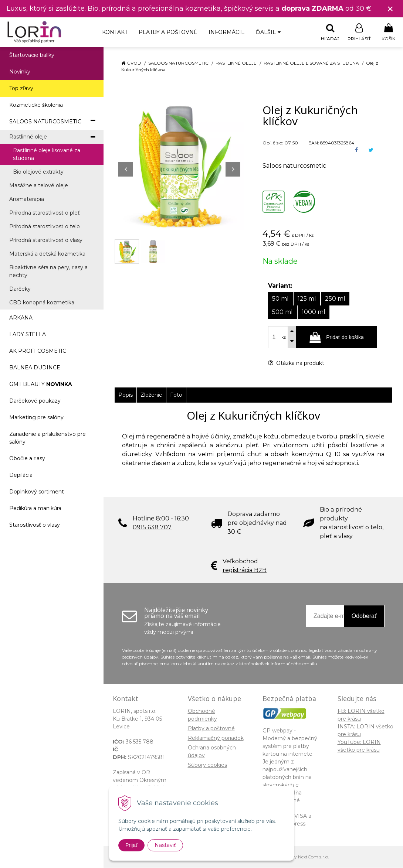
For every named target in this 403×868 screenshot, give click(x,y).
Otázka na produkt (296, 363)
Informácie (227, 32)
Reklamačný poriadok (216, 738)
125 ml (307, 299)
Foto (176, 395)
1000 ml (314, 312)
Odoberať (364, 616)
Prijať (131, 845)
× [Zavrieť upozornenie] (390, 9)
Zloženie (151, 395)
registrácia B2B (245, 570)
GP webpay (277, 731)
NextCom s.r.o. (314, 857)
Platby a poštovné (168, 32)
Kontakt (115, 32)
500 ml (282, 312)
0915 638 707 (152, 528)
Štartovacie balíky (32, 55)
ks (284, 338)
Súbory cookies (207, 765)
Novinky (20, 72)
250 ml (335, 299)
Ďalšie (268, 32)
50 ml (280, 299)
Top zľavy (21, 89)
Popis (126, 395)
